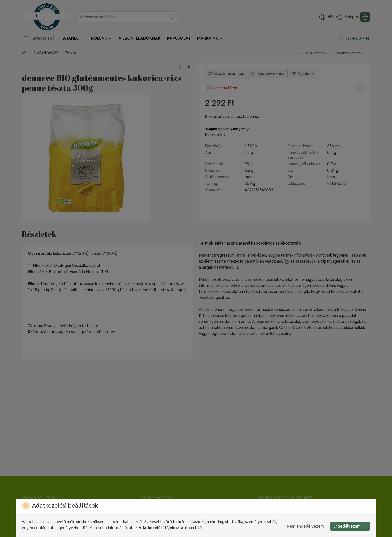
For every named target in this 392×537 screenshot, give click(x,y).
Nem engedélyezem (305, 526)
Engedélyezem (350, 526)
